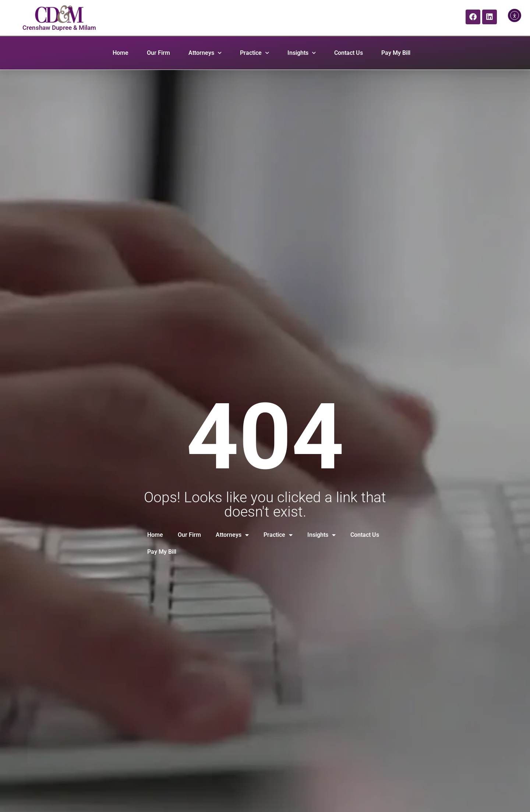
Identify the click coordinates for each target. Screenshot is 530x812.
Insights (302, 53)
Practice (255, 53)
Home (121, 53)
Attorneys (205, 53)
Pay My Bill (396, 53)
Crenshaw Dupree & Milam (59, 28)
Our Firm (158, 53)
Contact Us (349, 53)
